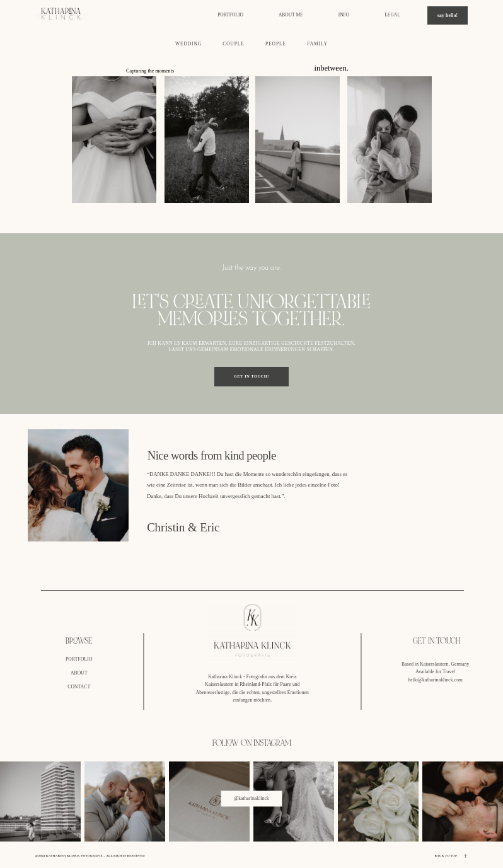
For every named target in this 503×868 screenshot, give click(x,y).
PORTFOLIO (79, 659)
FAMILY (317, 44)
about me (291, 15)
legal (392, 15)
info (344, 15)
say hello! (448, 15)
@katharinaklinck (251, 798)
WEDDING (188, 44)
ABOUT (79, 673)
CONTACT (79, 687)
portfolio (230, 15)
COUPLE (233, 44)
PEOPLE (276, 44)
